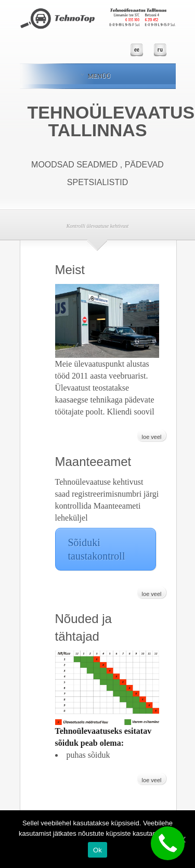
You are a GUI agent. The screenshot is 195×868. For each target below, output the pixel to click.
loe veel (152, 437)
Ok (97, 850)
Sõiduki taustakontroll (97, 549)
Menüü (96, 76)
